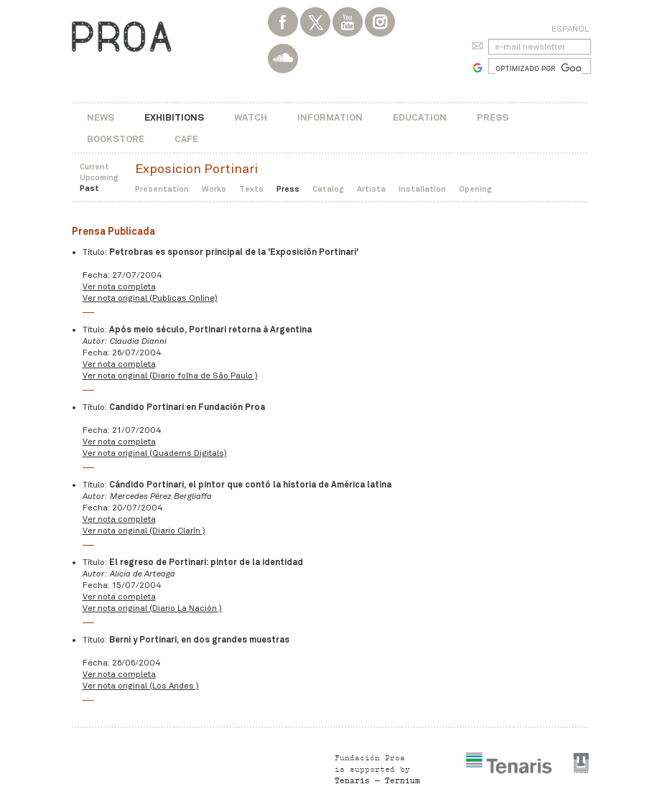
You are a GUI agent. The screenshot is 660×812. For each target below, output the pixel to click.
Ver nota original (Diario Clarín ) (144, 531)
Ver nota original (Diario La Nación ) (152, 608)
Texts (251, 189)
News (101, 117)
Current (94, 167)
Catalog (328, 189)
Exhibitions (174, 117)
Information (330, 117)
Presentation (162, 189)
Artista (371, 189)
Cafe (186, 139)
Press (493, 117)
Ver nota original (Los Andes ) (141, 686)
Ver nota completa (119, 286)
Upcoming (99, 177)
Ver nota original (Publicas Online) (150, 298)
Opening (475, 189)
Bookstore (116, 139)
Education (420, 117)
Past (89, 188)
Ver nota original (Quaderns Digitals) (155, 453)
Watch (251, 117)
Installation (422, 189)
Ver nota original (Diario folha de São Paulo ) (170, 375)
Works (214, 189)
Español (570, 29)
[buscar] (538, 68)
